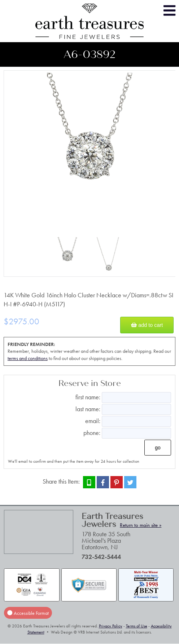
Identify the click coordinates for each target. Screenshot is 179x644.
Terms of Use (137, 626)
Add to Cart (147, 325)
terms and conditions (28, 358)
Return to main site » (141, 525)
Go (158, 448)
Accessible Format (28, 613)
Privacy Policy (111, 626)
